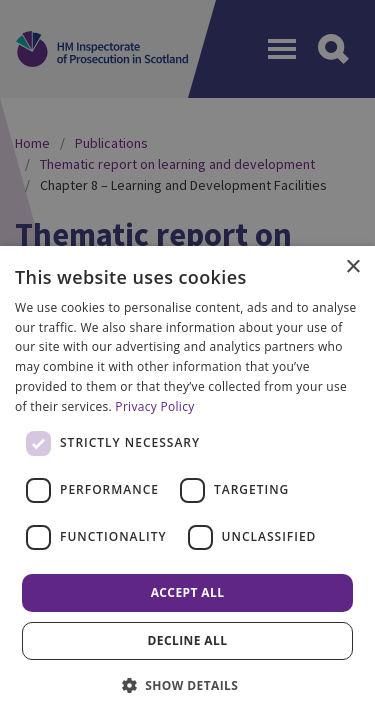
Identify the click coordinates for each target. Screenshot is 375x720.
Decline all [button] (188, 640)
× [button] (352, 267)
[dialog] (187, 483)
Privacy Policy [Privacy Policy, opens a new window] (154, 406)
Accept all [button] (188, 592)
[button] (188, 685)
